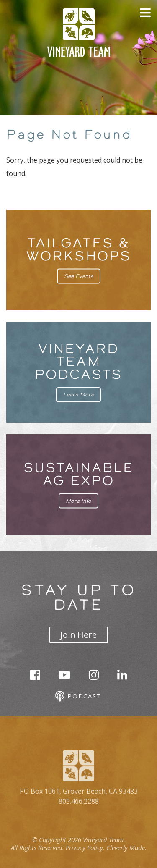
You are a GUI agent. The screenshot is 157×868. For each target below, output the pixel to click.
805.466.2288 (79, 801)
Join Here (78, 635)
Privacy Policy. (85, 847)
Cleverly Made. (126, 847)
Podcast (78, 696)
